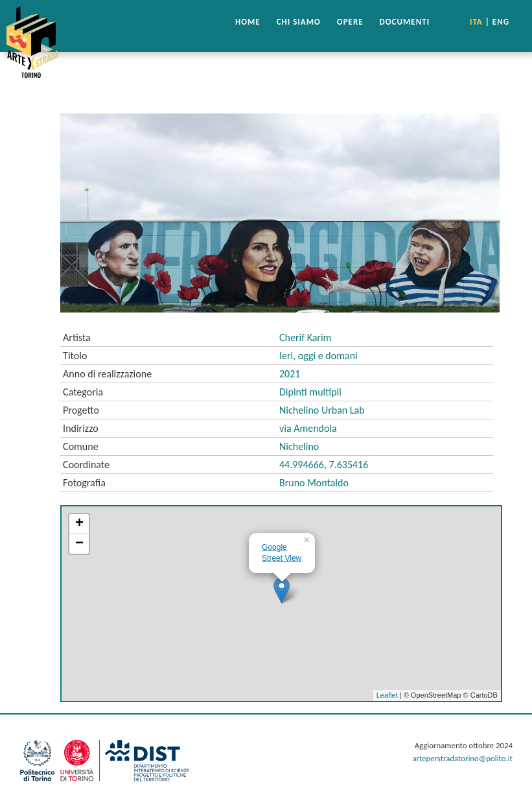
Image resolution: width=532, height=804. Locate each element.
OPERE (350, 22)
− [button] (79, 544)
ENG (501, 22)
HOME (248, 22)
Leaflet (387, 695)
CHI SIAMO (299, 22)
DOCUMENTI (405, 22)
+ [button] (79, 524)
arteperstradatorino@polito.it (462, 758)
